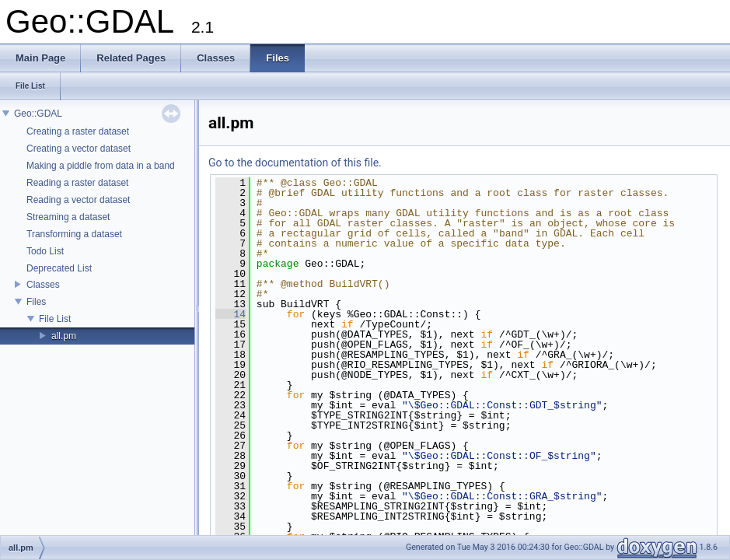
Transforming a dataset (74, 234)
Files (36, 302)
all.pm (64, 336)
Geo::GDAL (38, 114)
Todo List (45, 251)
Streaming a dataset (68, 217)
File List (55, 319)
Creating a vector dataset (79, 149)
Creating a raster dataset (78, 131)
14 (231, 314)
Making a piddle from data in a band (101, 166)
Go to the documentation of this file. (295, 163)
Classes (43, 285)
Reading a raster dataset (77, 183)
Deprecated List (59, 268)
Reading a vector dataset (78, 200)
